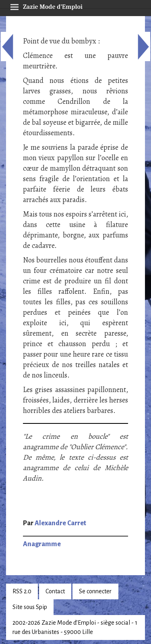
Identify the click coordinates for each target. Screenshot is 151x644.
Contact (55, 591)
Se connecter (95, 591)
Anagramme (42, 544)
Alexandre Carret (60, 523)
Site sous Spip (30, 607)
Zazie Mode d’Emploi (46, 6)
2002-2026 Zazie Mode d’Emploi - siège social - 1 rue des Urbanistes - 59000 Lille (75, 627)
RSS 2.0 (22, 591)
